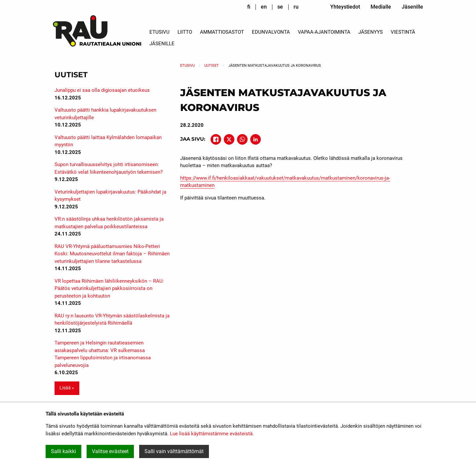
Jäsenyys (371, 32)
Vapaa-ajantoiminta (324, 32)
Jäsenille (412, 7)
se (280, 7)
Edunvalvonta (271, 32)
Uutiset (212, 66)
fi (249, 7)
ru (296, 7)
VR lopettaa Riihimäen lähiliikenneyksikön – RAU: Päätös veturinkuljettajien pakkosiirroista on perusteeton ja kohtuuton (109, 288)
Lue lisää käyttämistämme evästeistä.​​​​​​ (212, 434)
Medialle (381, 7)
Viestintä (403, 32)
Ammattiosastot (222, 32)
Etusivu (159, 32)
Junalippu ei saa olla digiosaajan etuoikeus (102, 90)
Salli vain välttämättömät (174, 451)
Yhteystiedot (345, 7)
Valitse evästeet (110, 451)
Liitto (185, 32)
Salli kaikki (63, 451)
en (264, 7)
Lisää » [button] (67, 388)
